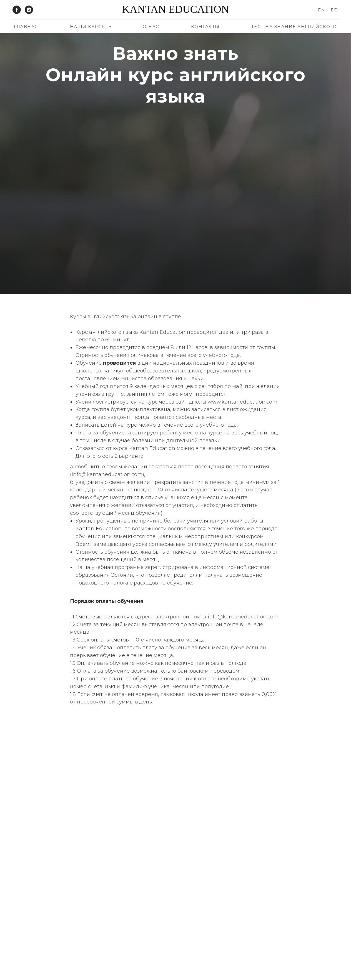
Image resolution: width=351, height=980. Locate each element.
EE (334, 10)
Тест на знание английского (294, 27)
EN (322, 10)
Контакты (205, 27)
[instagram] (29, 10)
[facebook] (17, 10)
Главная (26, 27)
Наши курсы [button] (89, 27)
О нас (151, 27)
